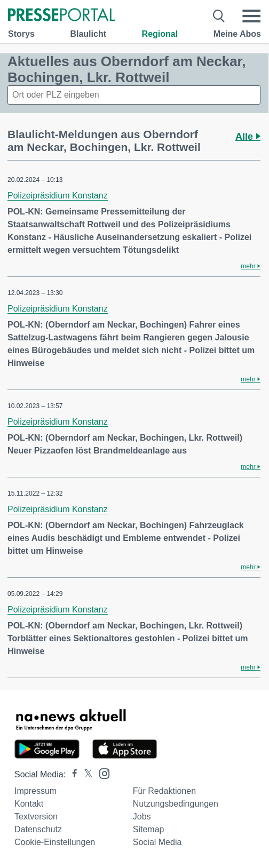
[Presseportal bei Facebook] (72, 774)
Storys (21, 34)
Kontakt (29, 804)
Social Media (157, 842)
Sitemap (149, 829)
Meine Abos (237, 34)
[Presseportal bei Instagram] (101, 773)
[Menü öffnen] (251, 16)
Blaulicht (88, 34)
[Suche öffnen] (219, 16)
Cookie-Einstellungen (55, 842)
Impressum (35, 791)
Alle (248, 137)
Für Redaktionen (164, 791)
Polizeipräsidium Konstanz (58, 196)
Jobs (142, 817)
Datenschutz (38, 829)
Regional (160, 34)
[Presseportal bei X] (85, 774)
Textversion (36, 817)
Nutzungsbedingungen (176, 804)
